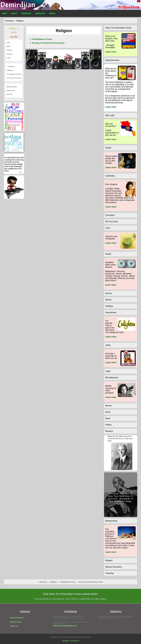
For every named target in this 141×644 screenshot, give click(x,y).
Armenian (40, 14)
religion (20, 21)
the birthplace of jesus (14, 74)
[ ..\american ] (11, 67)
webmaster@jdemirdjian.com (65, 626)
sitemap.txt (66, 641)
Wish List (9, 94)
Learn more (111, 52)
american (9, 21)
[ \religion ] (10, 70)
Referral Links (11, 91)
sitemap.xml (75, 641)
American (26, 14)
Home (4, 14)
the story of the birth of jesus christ (18, 78)
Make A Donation (12, 87)
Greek (52, 14)
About (14, 14)
